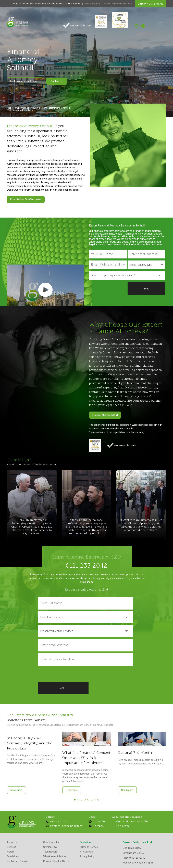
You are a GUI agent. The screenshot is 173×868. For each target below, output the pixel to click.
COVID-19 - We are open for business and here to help (37, 4)
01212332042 (138, 859)
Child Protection (52, 844)
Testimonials (50, 853)
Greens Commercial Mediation (118, 4)
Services (11, 848)
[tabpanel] (31, 762)
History (11, 853)
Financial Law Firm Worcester (26, 199)
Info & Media (86, 853)
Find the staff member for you (55, 108)
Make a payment (92, 4)
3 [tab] (81, 798)
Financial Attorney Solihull (106, 414)
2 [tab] (78, 798)
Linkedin (94, 820)
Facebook (94, 825)
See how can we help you (25, 81)
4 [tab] (85, 798)
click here (108, 724)
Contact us (57, 81)
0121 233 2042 (156, 4)
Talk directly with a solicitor (21, 110)
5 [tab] (88, 798)
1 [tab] (75, 798)
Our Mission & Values (18, 862)
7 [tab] (95, 798)
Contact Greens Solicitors (60, 826)
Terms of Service (89, 848)
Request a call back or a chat (86, 588)
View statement (73, 4)
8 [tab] (98, 798)
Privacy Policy (87, 858)
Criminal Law (50, 848)
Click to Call (13, 108)
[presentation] (108, 289)
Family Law (13, 858)
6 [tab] (92, 798)
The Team (117, 827)
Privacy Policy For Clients (56, 862)
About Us (12, 844)
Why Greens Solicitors (55, 858)
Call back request (30, 108)
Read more (16, 789)
